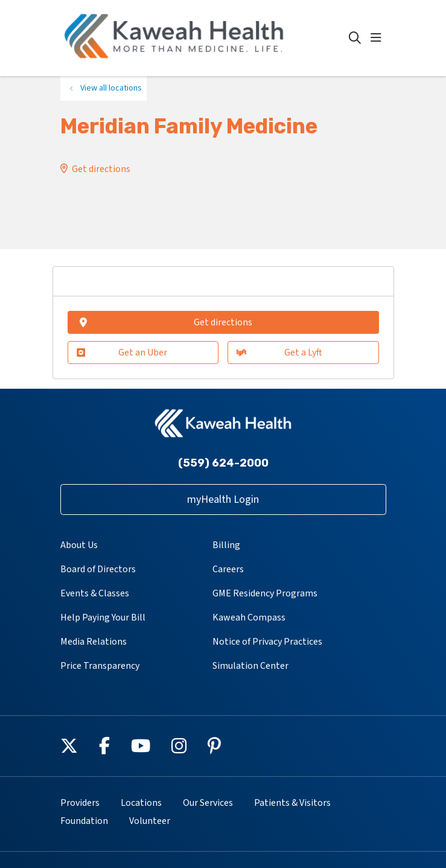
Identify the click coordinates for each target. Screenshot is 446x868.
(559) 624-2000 (223, 463)
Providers (80, 803)
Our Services (208, 803)
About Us (79, 545)
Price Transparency (100, 666)
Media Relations (94, 642)
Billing (226, 545)
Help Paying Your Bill (103, 617)
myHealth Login (223, 499)
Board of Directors (98, 569)
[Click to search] (355, 38)
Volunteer (150, 821)
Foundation (84, 821)
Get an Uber (122, 353)
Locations (141, 803)
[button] (378, 38)
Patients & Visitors (292, 803)
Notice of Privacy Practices (267, 642)
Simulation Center (250, 666)
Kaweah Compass (249, 617)
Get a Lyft (279, 353)
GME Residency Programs (265, 593)
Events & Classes (95, 593)
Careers (228, 569)
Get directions (101, 169)
